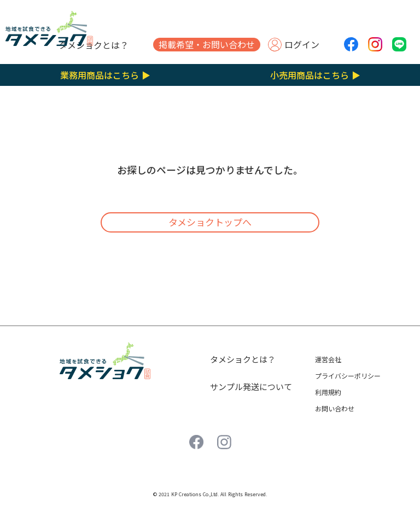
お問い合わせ (335, 408)
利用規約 (328, 392)
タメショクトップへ (210, 222)
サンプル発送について (251, 387)
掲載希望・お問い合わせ (207, 44)
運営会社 (328, 359)
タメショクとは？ (94, 45)
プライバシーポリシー (348, 376)
